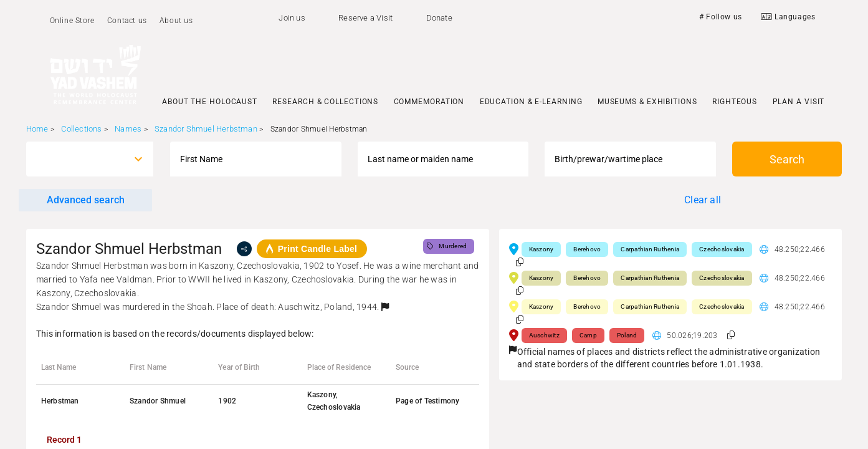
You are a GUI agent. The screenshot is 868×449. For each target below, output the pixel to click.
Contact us (127, 21)
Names (128, 129)
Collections (81, 129)
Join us (292, 18)
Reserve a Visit (365, 18)
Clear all (703, 200)
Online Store (72, 21)
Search (787, 159)
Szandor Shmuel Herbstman (206, 129)
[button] (385, 307)
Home (37, 129)
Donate (439, 18)
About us (176, 21)
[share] (244, 249)
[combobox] (79, 159)
